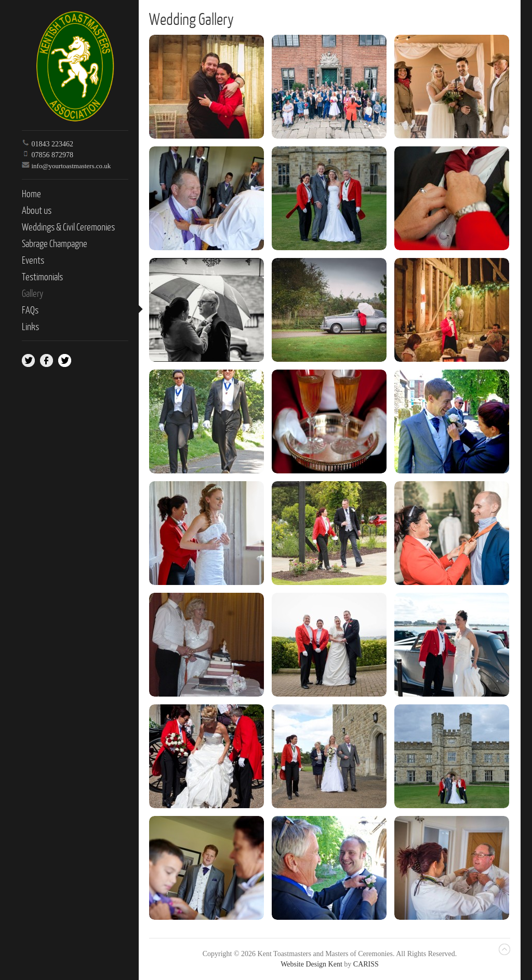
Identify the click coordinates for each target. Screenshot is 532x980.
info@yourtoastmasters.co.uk (71, 166)
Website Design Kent (311, 964)
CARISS (366, 964)
